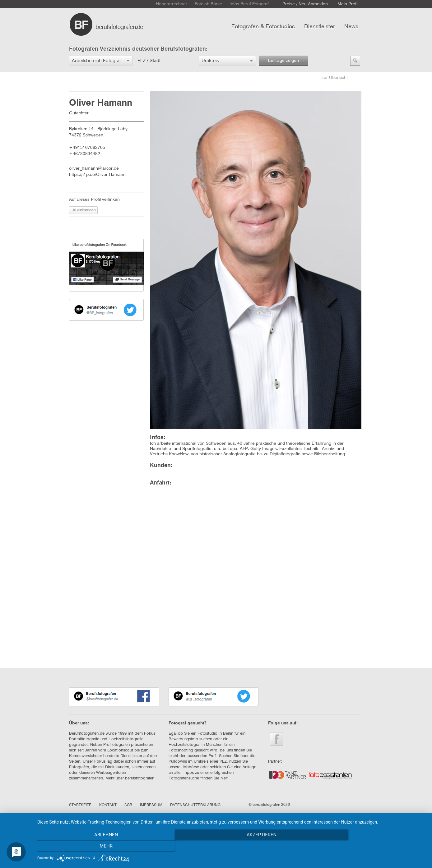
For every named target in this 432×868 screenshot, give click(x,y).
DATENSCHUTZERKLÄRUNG (195, 805)
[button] (101, 61)
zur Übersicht (335, 78)
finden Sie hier (214, 778)
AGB (128, 805)
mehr (368, 847)
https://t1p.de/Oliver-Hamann (97, 175)
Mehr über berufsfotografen (130, 778)
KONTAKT (108, 805)
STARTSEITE (80, 805)
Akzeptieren (231, 847)
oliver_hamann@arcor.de (94, 168)
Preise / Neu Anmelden (305, 4)
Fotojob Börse (208, 4)
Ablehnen (95, 847)
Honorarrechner (172, 4)
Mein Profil (348, 4)
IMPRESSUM (151, 805)
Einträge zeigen (283, 61)
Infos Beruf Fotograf (249, 4)
